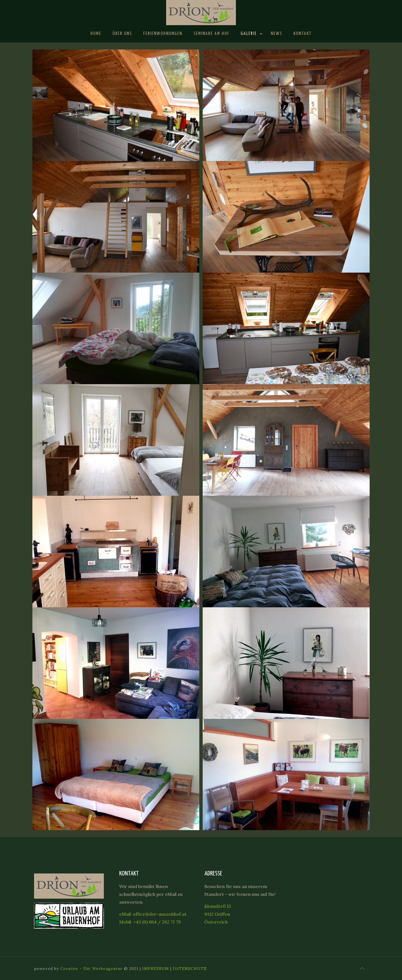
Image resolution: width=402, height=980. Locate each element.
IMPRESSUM (156, 969)
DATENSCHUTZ (190, 969)
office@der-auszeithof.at (160, 914)
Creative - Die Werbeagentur (91, 969)
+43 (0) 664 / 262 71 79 (157, 922)
